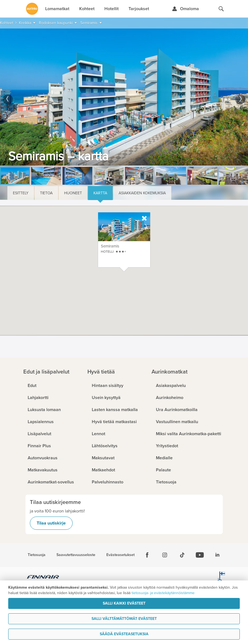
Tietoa (46, 193)
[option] (124, 97)
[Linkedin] (217, 555)
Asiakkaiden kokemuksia (142, 193)
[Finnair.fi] (43, 578)
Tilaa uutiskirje (51, 523)
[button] (160, 292)
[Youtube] (200, 555)
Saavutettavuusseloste (76, 555)
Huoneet (73, 193)
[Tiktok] (182, 555)
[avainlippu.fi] (221, 578)
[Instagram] (165, 555)
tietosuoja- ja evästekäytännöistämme (163, 593)
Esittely (21, 193)
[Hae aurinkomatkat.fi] (221, 9)
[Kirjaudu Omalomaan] (185, 9)
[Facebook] (147, 555)
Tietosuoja (37, 555)
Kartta (100, 193)
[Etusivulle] (32, 9)
